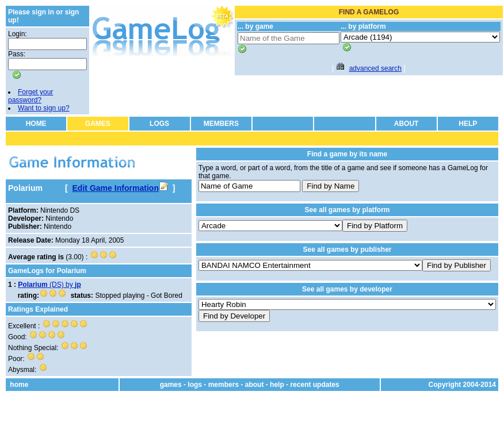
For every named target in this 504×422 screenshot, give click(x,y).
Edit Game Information (120, 188)
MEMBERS (221, 124)
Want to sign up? (44, 108)
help (277, 385)
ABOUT (406, 124)
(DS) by (49, 285)
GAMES (98, 124)
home (19, 385)
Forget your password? (30, 96)
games (171, 385)
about (255, 385)
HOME (36, 124)
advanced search (375, 68)
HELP (468, 124)
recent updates (314, 385)
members (224, 385)
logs (195, 385)
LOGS (159, 124)
